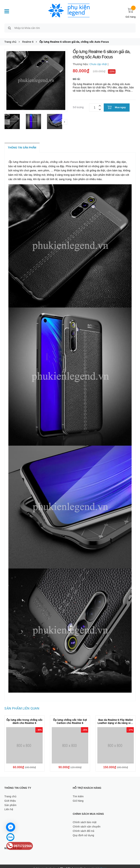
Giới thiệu (10, 797)
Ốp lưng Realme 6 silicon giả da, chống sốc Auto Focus (43, 158)
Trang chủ (10, 792)
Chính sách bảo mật (85, 818)
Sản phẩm (10, 801)
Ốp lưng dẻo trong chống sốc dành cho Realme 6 (25, 717)
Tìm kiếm (78, 792)
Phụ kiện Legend (71, 864)
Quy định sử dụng (83, 831)
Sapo (103, 864)
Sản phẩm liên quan (22, 704)
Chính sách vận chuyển (87, 822)
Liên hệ (9, 805)
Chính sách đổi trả (84, 827)
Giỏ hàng (78, 797)
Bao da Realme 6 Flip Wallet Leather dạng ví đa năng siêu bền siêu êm (115, 719)
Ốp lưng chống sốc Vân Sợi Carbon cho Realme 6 (70, 717)
